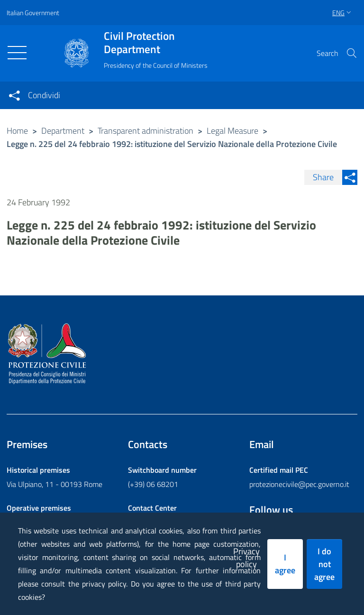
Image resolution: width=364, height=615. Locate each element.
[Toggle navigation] (17, 53)
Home (17, 131)
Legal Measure (232, 131)
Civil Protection (156, 43)
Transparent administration (146, 131)
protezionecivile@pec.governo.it (299, 484)
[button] (352, 53)
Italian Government (33, 13)
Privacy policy (246, 558)
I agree (285, 564)
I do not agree (324, 564)
